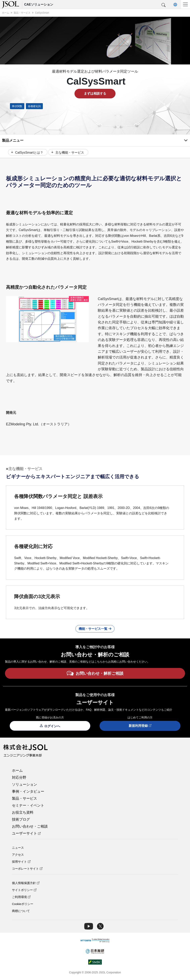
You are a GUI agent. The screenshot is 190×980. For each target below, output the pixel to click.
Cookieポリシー (23, 904)
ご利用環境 (21, 898)
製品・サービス (24, 799)
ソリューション (24, 785)
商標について (21, 911)
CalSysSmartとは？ (27, 153)
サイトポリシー (24, 891)
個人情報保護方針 (26, 884)
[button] (164, 5)
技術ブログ (21, 820)
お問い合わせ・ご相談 (30, 827)
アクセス (18, 855)
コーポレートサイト (27, 869)
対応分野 (19, 778)
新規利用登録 (140, 727)
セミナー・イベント (28, 806)
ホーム (17, 771)
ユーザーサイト (26, 834)
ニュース (18, 848)
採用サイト (21, 862)
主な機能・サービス (68, 153)
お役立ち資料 (23, 813)
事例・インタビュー (28, 792)
